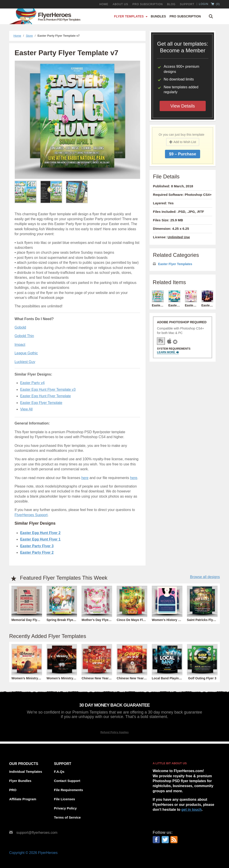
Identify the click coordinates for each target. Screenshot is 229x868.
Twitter (165, 840)
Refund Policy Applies (114, 732)
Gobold (20, 327)
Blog (171, 4)
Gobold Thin (24, 336)
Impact (20, 345)
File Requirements (68, 790)
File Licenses (64, 799)
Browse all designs (205, 577)
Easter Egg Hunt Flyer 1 (40, 539)
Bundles (158, 16)
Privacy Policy (65, 808)
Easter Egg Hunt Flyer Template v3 (48, 390)
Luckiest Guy (25, 362)
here (85, 478)
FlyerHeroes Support (31, 515)
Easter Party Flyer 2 (37, 552)
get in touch (192, 810)
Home (104, 4)
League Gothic (26, 353)
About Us (120, 4)
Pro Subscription (185, 16)
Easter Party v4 (32, 383)
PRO (13, 790)
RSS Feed (174, 840)
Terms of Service (67, 817)
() (215, 4)
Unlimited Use (179, 237)
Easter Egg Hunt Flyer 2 (40, 533)
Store (29, 36)
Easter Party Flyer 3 (37, 546)
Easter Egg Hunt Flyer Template (45, 396)
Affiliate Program (23, 799)
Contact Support (67, 781)
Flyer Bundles (20, 781)
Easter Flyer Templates (175, 264)
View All (26, 409)
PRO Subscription (148, 4)
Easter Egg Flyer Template (41, 403)
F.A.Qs (59, 772)
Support (187, 4)
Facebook (156, 840)
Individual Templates (26, 772)
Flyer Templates (129, 16)
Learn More (168, 352)
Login (203, 4)
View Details (183, 106)
